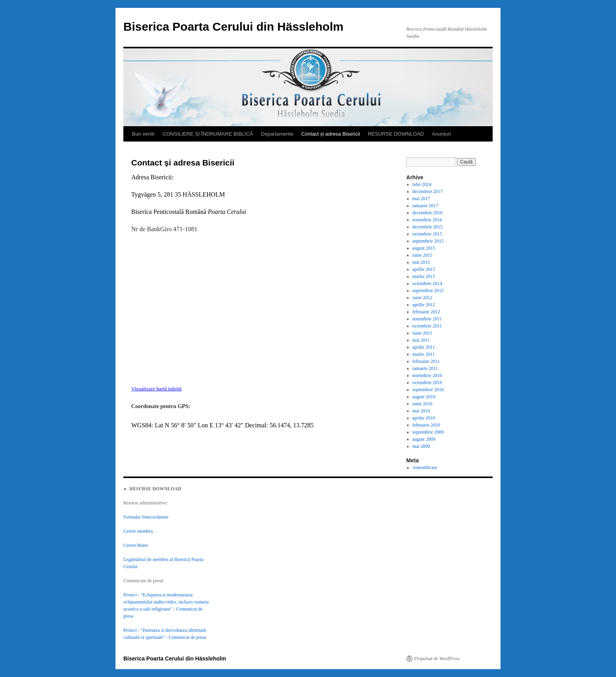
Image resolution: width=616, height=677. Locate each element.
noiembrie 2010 (427, 375)
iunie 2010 (423, 404)
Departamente (277, 134)
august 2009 (424, 439)
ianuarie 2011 (425, 368)
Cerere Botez (136, 545)
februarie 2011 (426, 361)
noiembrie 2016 (427, 220)
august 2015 (424, 248)
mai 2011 (421, 340)
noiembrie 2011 (427, 319)
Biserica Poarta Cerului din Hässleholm (233, 27)
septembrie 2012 (428, 291)
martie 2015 (424, 276)
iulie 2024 (422, 184)
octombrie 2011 (427, 326)
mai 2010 (421, 411)
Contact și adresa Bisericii (331, 134)
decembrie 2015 (428, 227)
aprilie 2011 (424, 347)
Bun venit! (143, 134)
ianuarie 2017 (425, 206)
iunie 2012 (423, 298)
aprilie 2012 (424, 305)
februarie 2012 (426, 312)
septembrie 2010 (428, 390)
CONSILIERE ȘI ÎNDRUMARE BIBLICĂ (208, 134)
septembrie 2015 (428, 241)
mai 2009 (421, 446)
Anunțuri (441, 134)
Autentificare (425, 467)
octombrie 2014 (427, 283)
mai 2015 (421, 262)
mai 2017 (421, 199)
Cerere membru (138, 531)
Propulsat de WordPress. (437, 659)
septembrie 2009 (428, 432)
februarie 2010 (426, 425)
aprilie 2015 (424, 269)
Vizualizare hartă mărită (156, 389)
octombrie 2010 (427, 383)
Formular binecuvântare (146, 517)
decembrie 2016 (428, 213)
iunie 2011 (423, 333)
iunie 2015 (423, 255)
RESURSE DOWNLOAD (396, 134)
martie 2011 (424, 354)
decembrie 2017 (428, 191)
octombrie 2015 (427, 234)
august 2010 (424, 397)
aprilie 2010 (424, 418)
